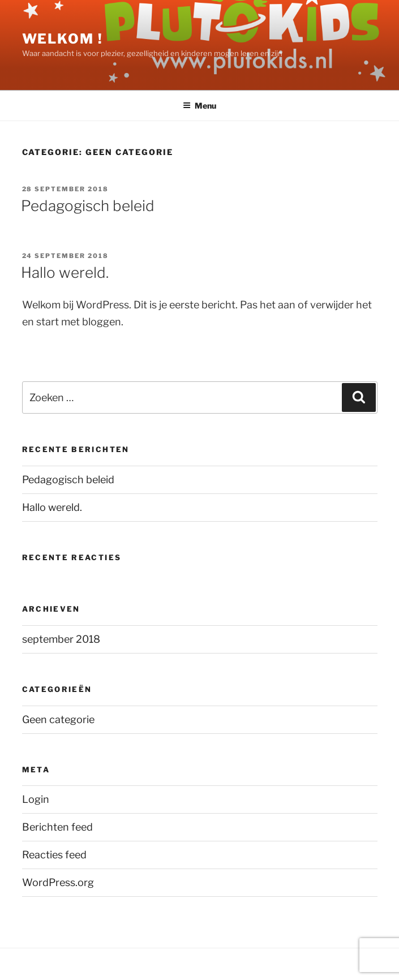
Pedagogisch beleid (88, 206)
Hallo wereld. (65, 272)
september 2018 (61, 639)
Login (36, 799)
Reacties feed (54, 855)
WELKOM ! (63, 39)
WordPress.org (58, 882)
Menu (199, 106)
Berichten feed (57, 827)
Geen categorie (58, 719)
